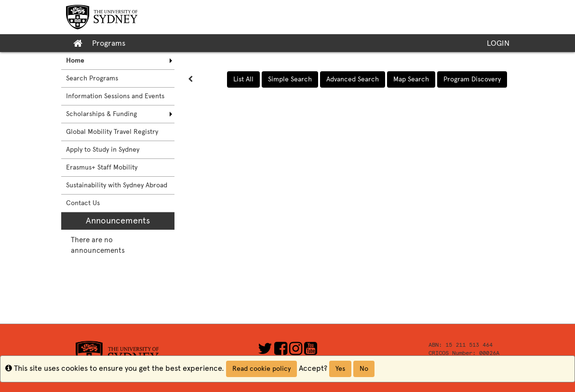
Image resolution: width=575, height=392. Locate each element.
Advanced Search (353, 79)
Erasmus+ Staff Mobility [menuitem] (102, 167)
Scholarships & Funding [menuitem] (101, 114)
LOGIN (498, 43)
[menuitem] (118, 61)
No (364, 369)
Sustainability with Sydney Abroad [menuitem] (117, 185)
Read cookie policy (261, 369)
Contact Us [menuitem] (83, 203)
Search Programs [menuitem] (92, 78)
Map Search (411, 79)
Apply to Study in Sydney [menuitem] (103, 150)
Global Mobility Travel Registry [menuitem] (112, 132)
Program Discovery (472, 79)
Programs (109, 43)
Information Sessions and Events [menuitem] (115, 96)
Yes (340, 369)
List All (243, 79)
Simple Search (290, 79)
